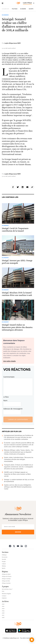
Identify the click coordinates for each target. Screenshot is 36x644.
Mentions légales (6, 594)
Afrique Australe (6, 583)
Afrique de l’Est (6, 581)
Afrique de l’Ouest (7, 577)
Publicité (4, 598)
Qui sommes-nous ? (7, 589)
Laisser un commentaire (18, 419)
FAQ (3, 591)
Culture (4, 564)
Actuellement (5, 9)
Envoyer (18, 532)
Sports (4, 568)
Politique (15, 9)
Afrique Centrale (6, 579)
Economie (23, 9)
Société (31, 9)
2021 (3, 606)
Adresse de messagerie (13, 409)
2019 (3, 611)
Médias (4, 566)
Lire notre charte (9, 361)
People (4, 562)
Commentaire (9, 377)
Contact (4, 596)
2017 (3, 615)
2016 (3, 617)
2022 (3, 604)
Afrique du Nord (6, 574)
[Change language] (29, 3)
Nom (5, 400)
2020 (3, 609)
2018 (3, 613)
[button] (32, 640)
